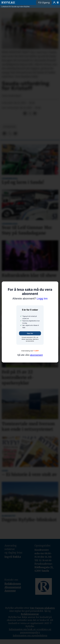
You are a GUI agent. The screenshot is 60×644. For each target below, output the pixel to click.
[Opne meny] (58, 3)
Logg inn (54, 2)
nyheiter (9, 127)
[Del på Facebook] (25, 114)
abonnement (36, 355)
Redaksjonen (13, 584)
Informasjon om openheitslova (30, 636)
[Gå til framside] (17, 3)
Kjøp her (30, 333)
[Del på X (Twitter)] (30, 114)
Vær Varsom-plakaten (42, 608)
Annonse (10, 591)
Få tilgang (44, 2)
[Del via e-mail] (35, 114)
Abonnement (13, 587)
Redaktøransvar (30, 614)
